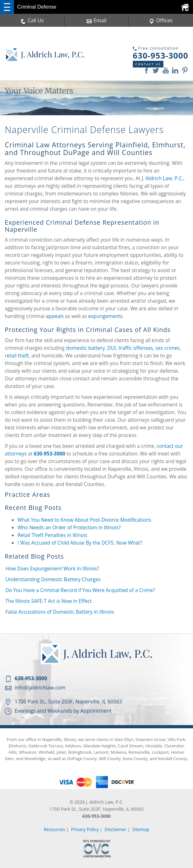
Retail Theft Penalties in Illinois (52, 535)
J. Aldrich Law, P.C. (163, 178)
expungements (105, 316)
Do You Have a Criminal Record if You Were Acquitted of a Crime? (80, 590)
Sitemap (141, 829)
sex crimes (168, 348)
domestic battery (85, 348)
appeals (55, 316)
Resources (54, 829)
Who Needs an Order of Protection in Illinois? (69, 527)
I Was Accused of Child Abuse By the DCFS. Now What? (80, 543)
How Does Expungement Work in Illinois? (52, 568)
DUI (112, 348)
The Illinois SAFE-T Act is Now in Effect (49, 601)
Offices (161, 20)
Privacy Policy (85, 829)
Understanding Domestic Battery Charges (53, 579)
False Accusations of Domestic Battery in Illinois (60, 612)
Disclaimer (116, 829)
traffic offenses (136, 348)
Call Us (32, 20)
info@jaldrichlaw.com (40, 688)
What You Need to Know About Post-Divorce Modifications (84, 520)
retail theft (17, 356)
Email (97, 20)
